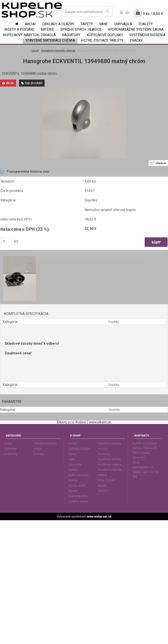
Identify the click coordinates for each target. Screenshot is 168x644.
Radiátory (71, 35)
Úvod (35, 51)
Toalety (145, 24)
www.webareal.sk (99, 516)
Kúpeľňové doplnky (105, 35)
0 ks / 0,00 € (153, 14)
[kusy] (6, 241)
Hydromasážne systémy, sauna (136, 29)
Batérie (47, 29)
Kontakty (39, 454)
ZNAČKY (136, 40)
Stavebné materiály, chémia (50, 40)
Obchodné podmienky (11, 451)
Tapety (87, 24)
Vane (103, 24)
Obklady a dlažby (58, 24)
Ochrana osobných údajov (45, 446)
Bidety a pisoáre (19, 29)
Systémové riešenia (147, 35)
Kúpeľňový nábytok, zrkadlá (29, 35)
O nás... (9, 443)
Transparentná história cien (25, 172)
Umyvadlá (123, 24)
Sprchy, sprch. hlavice (81, 29)
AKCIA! (30, 24)
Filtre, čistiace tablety (102, 40)
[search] (108, 12)
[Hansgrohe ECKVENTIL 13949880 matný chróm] (84, 89)
